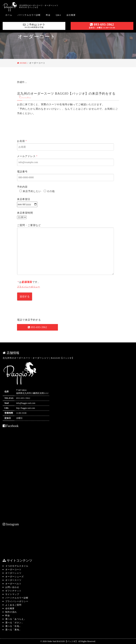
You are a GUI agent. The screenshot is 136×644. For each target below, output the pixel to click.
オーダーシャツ (13, 573)
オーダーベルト (13, 584)
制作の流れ (11, 612)
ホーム (9, 15)
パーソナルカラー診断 (29, 15)
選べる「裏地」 (13, 630)
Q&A (58, 15)
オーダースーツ (13, 580)
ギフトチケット (13, 591)
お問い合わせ (12, 587)
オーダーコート (13, 570)
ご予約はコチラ (34, 26)
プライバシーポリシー (29, 287)
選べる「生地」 (13, 626)
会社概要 (71, 15)
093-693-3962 (102, 26)
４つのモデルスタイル (17, 566)
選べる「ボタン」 (15, 623)
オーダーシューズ (15, 577)
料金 (48, 15)
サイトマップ (12, 594)
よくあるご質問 (13, 605)
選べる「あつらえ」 (16, 619)
